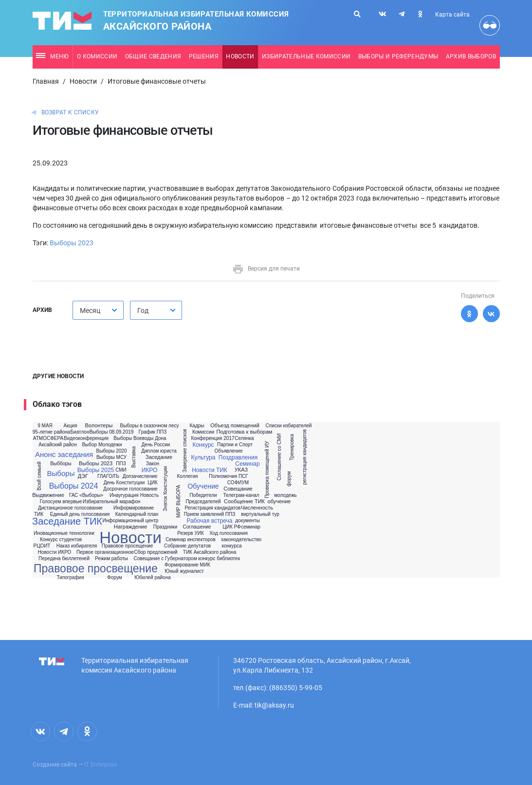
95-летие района (51, 432)
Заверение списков (184, 450)
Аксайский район (57, 445)
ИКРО (150, 470)
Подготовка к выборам (245, 432)
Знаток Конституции (165, 488)
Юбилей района (153, 578)
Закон (153, 464)
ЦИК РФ (231, 527)
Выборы (61, 473)
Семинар (247, 464)
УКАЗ (241, 470)
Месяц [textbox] (90, 310)
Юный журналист (184, 571)
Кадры (197, 426)
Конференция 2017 (212, 438)
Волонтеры (99, 426)
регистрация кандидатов (305, 457)
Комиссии (203, 432)
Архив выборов (471, 56)
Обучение (203, 486)
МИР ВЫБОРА (178, 501)
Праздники (165, 527)
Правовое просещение (128, 546)
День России (156, 445)
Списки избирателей (289, 426)
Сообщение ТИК (244, 502)
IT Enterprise (101, 765)
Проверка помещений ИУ (267, 470)
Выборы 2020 (112, 451)
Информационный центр (131, 521)
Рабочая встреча (210, 521)
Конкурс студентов (61, 540)
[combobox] (98, 310)
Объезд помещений (235, 426)
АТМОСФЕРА (48, 438)
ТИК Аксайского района (210, 552)
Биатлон (80, 432)
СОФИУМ (238, 483)
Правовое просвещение (96, 569)
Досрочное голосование (130, 489)
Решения (204, 56)
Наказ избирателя (77, 546)
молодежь (285, 495)
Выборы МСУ (111, 457)
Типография (70, 578)
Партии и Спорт (235, 445)
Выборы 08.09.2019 (112, 432)
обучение (279, 502)
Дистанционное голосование (70, 508)
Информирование (134, 508)
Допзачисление (140, 476)
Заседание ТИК (67, 521)
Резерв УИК (191, 533)
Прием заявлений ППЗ (210, 514)
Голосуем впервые (61, 502)
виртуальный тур (260, 514)
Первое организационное (105, 552)
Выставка (134, 457)
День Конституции (124, 483)
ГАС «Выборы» (86, 495)
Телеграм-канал (241, 495)
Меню (52, 56)
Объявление (229, 451)
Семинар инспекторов (191, 540)
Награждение (131, 527)
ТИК (39, 514)
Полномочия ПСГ (228, 476)
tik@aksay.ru (274, 705)
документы (247, 521)
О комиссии (97, 56)
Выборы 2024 (74, 486)
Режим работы (111, 559)
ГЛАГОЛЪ (108, 476)
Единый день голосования (80, 514)
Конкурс (203, 445)
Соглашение (197, 527)
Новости (240, 56)
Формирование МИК (187, 565)
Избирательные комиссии (306, 56)
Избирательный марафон (112, 502)
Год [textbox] (143, 310)
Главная (46, 81)
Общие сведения (153, 56)
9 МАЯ (45, 426)
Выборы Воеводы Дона (140, 438)
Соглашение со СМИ (280, 457)
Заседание (159, 457)
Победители (203, 495)
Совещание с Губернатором (165, 559)
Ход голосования (229, 533)
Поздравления (238, 457)
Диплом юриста (159, 451)
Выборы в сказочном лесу (150, 426)
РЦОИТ (42, 546)
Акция (71, 426)
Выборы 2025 (96, 470)
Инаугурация (124, 495)
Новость (149, 495)
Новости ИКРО (55, 552)
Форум (114, 578)
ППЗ (121, 464)
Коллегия (187, 476)
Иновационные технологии (64, 533)
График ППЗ (153, 432)
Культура (203, 457)
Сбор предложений (156, 552)
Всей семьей (39, 476)
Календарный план (137, 514)
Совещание (238, 489)
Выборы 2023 (72, 243)
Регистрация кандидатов (213, 508)
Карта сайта (452, 15)
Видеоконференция (86, 438)
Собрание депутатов (187, 546)
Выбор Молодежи (102, 445)
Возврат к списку (70, 112)
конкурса (231, 546)
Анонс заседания (64, 454)
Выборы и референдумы (398, 56)
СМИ (121, 470)
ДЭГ (83, 476)
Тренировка (292, 447)
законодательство (241, 540)
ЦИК (152, 483)
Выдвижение (48, 495)
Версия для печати (266, 269)
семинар (251, 527)
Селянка (244, 438)
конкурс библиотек (219, 559)
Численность (257, 508)
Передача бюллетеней (64, 559)
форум (289, 479)
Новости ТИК (210, 470)
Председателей (203, 502)
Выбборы (61, 464)
